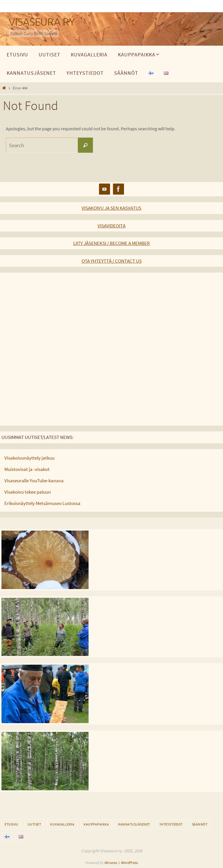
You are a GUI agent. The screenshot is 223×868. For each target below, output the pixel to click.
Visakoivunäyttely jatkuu (29, 458)
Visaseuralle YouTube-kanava (34, 481)
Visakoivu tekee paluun (28, 492)
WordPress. (130, 863)
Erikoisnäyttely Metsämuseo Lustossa (42, 503)
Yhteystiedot (171, 824)
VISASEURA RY (42, 22)
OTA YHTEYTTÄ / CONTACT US (112, 261)
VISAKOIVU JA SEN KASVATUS (111, 208)
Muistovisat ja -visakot (27, 469)
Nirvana (110, 863)
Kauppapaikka (96, 824)
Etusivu (11, 824)
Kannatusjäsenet (134, 824)
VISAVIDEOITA (111, 226)
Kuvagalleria (62, 824)
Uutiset (34, 824)
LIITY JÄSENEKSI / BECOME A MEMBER (111, 243)
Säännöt (200, 824)
